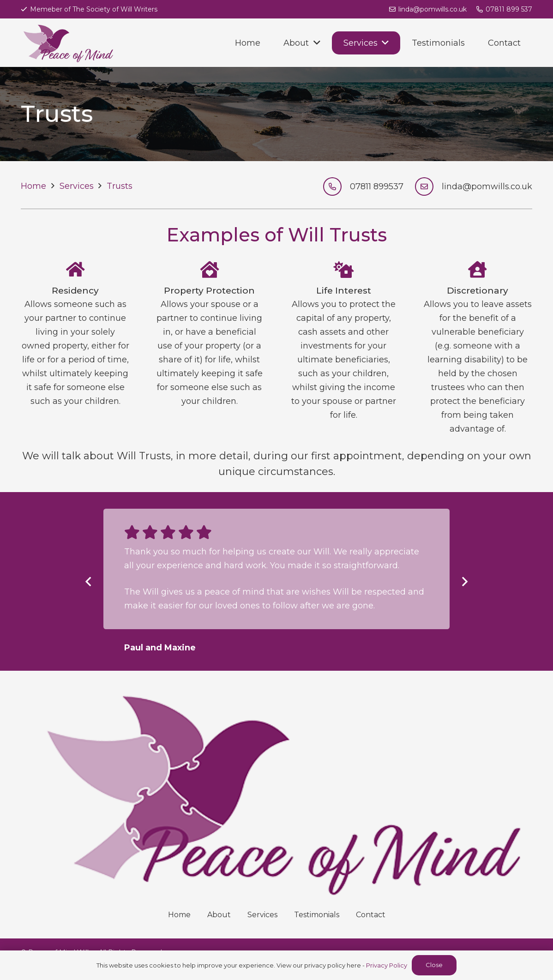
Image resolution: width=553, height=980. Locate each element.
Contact (371, 915)
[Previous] (89, 581)
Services (262, 915)
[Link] (67, 43)
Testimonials (317, 915)
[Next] (464, 581)
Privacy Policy (387, 965)
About (219, 915)
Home (179, 915)
